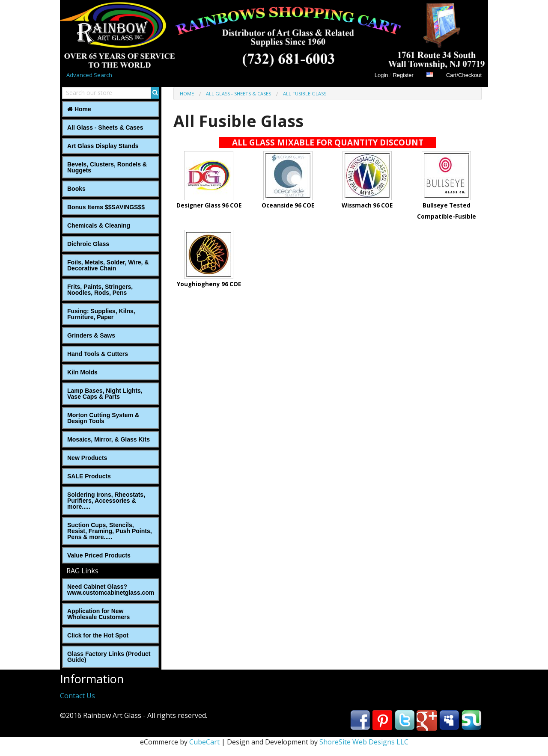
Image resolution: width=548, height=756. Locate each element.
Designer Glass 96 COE (209, 205)
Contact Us (77, 696)
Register (403, 75)
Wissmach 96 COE (367, 205)
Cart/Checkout (464, 75)
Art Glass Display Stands (103, 146)
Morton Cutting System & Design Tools (103, 418)
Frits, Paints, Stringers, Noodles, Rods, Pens (100, 290)
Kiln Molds (82, 372)
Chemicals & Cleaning (99, 225)
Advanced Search (89, 75)
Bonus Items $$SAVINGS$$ (106, 207)
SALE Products (89, 476)
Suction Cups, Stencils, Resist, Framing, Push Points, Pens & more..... (110, 531)
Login (381, 75)
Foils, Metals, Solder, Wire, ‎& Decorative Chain (108, 265)
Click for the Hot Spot (98, 635)
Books (76, 189)
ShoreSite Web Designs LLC (364, 742)
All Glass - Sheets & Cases (105, 127)
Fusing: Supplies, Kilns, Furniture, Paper (101, 314)
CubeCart (204, 742)
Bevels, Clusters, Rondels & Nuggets (107, 167)
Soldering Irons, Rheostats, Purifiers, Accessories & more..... (106, 501)
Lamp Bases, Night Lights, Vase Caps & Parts (105, 394)
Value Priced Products (99, 555)
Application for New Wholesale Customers (98, 614)
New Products (87, 458)
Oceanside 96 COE (288, 205)
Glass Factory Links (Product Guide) (109, 657)
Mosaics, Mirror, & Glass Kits (109, 439)
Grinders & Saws (91, 335)
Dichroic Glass (88, 244)
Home (79, 109)
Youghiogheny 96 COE (209, 284)
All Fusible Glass (305, 93)
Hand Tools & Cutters (98, 354)
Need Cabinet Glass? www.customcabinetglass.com (111, 590)
